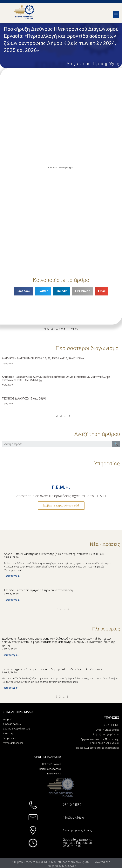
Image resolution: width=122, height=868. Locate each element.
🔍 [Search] (116, 444)
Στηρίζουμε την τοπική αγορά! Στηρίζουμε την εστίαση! (39, 590)
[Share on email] (102, 291)
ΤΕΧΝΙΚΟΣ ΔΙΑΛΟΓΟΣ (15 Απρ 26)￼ (24, 399)
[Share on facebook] (24, 291)
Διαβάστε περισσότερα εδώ (61, 505)
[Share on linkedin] (61, 291)
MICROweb (69, 866)
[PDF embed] (61, 168)
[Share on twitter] (43, 291)
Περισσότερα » (12, 576)
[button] (116, 14)
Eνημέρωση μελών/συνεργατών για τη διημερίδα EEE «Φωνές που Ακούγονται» (52, 669)
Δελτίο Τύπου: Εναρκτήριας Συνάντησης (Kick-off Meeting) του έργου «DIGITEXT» (54, 554)
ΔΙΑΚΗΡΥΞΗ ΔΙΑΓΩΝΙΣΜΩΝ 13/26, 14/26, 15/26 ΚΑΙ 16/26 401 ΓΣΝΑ (43, 358)
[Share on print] (83, 291)
